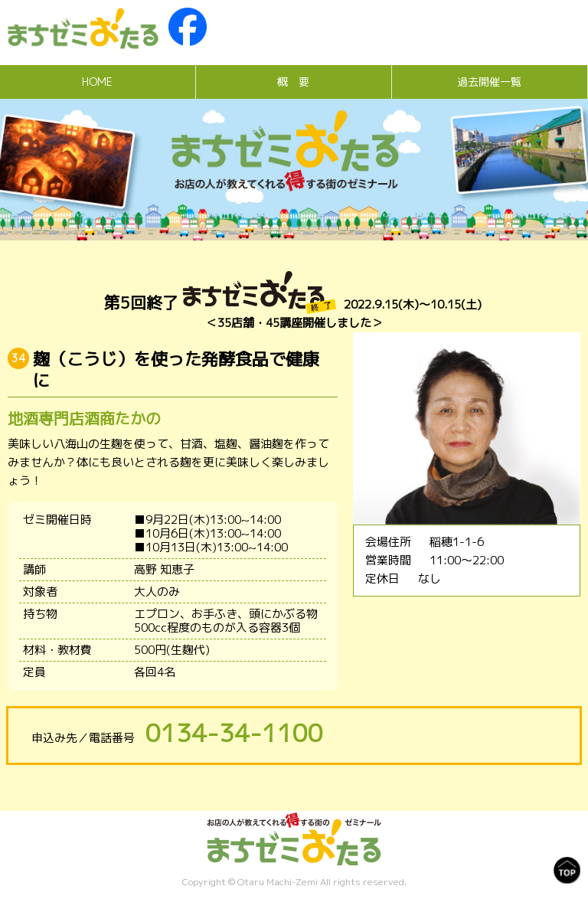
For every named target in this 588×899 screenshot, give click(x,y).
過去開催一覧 (489, 82)
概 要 (293, 82)
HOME (97, 82)
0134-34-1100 (234, 733)
